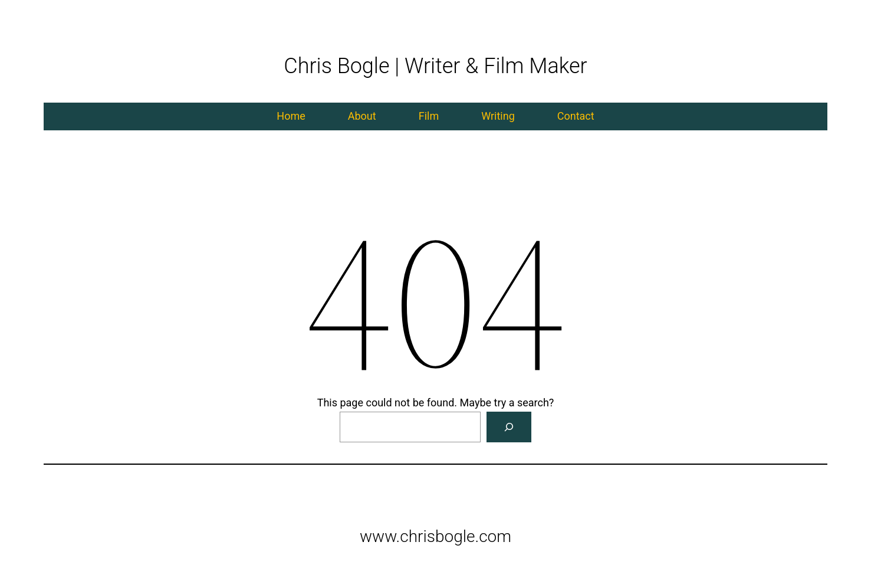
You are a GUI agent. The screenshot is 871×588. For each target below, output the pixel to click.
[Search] (509, 427)
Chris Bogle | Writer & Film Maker (435, 66)
